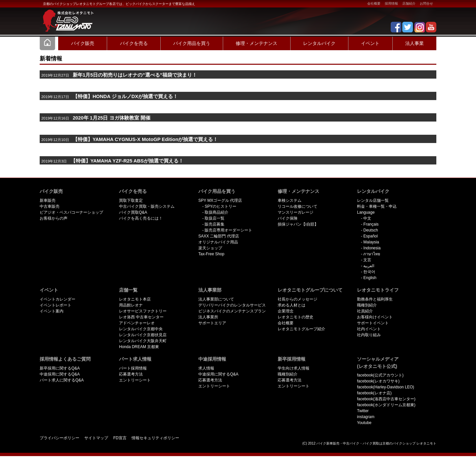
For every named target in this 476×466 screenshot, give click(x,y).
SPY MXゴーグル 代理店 (220, 200)
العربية (369, 266)
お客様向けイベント (375, 317)
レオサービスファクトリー (143, 311)
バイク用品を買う (192, 43)
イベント (370, 43)
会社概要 (374, 3)
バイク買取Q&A (133, 212)
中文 (367, 218)
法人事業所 (208, 317)
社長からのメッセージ (297, 299)
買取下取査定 (131, 200)
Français (371, 224)
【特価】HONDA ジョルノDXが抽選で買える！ (125, 96)
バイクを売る (134, 43)
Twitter (363, 411)
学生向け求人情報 (294, 368)
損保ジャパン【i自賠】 (298, 224)
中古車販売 (50, 206)
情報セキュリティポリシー (155, 438)
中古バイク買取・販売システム (147, 206)
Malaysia (371, 242)
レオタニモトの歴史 (296, 317)
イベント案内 (52, 311)
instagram (366, 417)
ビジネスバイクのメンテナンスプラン (232, 311)
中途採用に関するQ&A (60, 374)
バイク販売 (83, 43)
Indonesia (372, 248)
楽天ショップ (210, 248)
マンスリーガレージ (296, 212)
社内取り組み (369, 335)
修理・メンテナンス (257, 43)
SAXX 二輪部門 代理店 (219, 236)
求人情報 (206, 368)
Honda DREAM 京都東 (139, 347)
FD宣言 (120, 438)
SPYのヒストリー (220, 206)
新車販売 (48, 200)
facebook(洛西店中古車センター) (386, 399)
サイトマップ (96, 438)
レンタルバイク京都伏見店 (143, 335)
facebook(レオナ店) (374, 393)
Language (366, 212)
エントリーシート (135, 380)
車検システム (290, 200)
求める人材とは (292, 305)
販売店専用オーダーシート (228, 230)
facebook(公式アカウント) (380, 375)
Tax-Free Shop (211, 254)
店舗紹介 (409, 3)
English (370, 278)
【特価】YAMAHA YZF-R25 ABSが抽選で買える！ (127, 161)
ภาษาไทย (372, 254)
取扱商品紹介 (217, 212)
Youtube (364, 423)
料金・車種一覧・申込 (377, 206)
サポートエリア (212, 323)
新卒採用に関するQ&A (60, 368)
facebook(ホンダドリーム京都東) (386, 405)
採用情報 (391, 3)
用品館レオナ (131, 305)
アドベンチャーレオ (137, 323)
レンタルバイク (319, 43)
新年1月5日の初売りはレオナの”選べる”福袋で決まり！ (135, 75)
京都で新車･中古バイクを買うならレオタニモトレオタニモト (66, 17)
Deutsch (371, 230)
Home (48, 43)
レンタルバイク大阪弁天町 (143, 341)
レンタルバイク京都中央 (141, 329)
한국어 (369, 272)
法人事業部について (216, 299)
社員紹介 (365, 311)
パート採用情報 (133, 368)
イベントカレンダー (58, 299)
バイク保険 (288, 218)
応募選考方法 (131, 374)
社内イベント (369, 329)
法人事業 (415, 43)
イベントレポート (56, 305)
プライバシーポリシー (59, 438)
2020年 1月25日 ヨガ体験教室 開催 (112, 118)
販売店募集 (215, 224)
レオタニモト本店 (135, 299)
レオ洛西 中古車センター (141, 317)
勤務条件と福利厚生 (375, 299)
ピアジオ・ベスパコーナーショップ (71, 212)
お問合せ (426, 3)
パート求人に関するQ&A (62, 380)
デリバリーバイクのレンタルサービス (232, 305)
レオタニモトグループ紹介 (301, 329)
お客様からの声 (54, 218)
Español (370, 236)
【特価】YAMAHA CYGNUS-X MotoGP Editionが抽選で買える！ (145, 139)
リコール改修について (297, 206)
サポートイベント (373, 323)
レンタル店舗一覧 (373, 200)
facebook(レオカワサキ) (378, 381)
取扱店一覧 (215, 218)
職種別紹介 (367, 305)
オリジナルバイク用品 (218, 242)
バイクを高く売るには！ (141, 218)
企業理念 (286, 311)
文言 (367, 260)
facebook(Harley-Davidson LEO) (386, 387)
